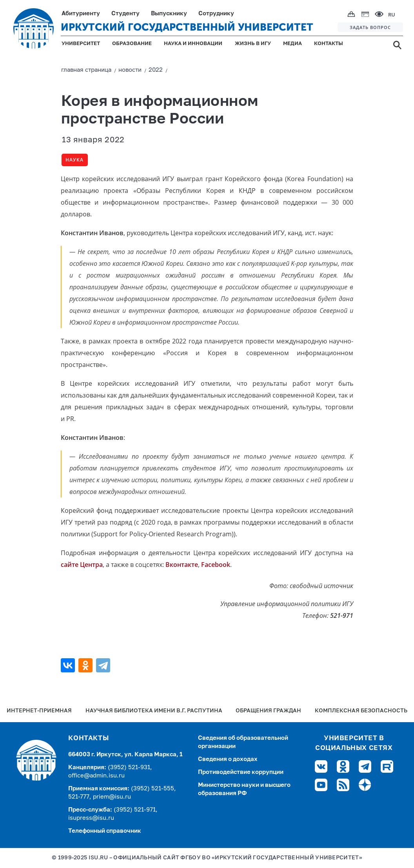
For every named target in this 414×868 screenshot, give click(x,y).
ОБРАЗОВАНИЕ (132, 44)
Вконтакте (182, 565)
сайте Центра (82, 565)
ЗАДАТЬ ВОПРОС (370, 27)
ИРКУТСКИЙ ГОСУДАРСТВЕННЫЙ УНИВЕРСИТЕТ (187, 27)
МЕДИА (292, 44)
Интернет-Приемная (39, 711)
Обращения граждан (268, 711)
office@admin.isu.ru (96, 776)
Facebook (216, 565)
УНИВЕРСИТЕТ (81, 44)
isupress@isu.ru (91, 818)
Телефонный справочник (105, 831)
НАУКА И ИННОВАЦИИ (193, 44)
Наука (74, 160)
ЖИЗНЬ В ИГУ (253, 44)
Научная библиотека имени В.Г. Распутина (154, 711)
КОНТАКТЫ (329, 44)
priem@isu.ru (112, 797)
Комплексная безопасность (361, 711)
